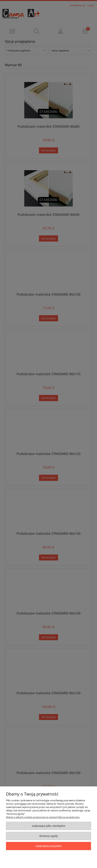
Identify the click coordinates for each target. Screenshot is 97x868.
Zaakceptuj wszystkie (48, 846)
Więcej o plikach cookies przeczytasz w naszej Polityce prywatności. (43, 817)
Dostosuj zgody (48, 836)
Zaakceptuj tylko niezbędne (48, 826)
